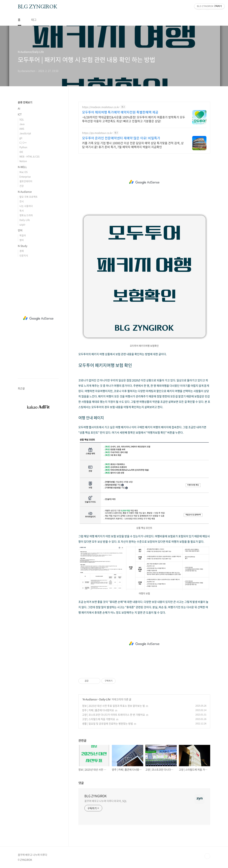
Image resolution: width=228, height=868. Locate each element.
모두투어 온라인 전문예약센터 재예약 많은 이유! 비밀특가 (121, 138)
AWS (22, 129)
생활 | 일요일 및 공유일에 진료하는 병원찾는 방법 (107, 723)
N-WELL (22, 167)
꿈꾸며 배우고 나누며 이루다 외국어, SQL (106, 801)
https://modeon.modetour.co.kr (101, 107)
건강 (22, 186)
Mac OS (24, 172)
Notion (23, 161)
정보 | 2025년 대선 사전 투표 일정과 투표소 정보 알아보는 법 (113, 706)
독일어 (23, 235)
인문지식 (24, 255)
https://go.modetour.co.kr (97, 133)
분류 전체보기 (25, 102)
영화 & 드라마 (26, 215)
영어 (22, 240)
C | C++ (23, 142)
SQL (22, 119)
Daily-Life (105, 699)
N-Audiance (90, 699)
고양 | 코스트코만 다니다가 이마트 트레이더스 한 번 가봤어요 (114, 715)
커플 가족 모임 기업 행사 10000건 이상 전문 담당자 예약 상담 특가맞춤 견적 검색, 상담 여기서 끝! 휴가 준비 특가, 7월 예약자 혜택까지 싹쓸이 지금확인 (133, 145)
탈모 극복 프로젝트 (28, 197)
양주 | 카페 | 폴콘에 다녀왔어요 (98, 710)
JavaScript (25, 133)
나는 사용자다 (26, 206)
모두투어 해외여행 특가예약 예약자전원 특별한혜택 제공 (120, 112)
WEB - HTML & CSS (29, 156)
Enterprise (25, 177)
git (21, 138)
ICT (20, 114)
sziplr (22, 224)
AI (19, 108)
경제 (22, 251)
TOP (207, 856)
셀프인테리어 (26, 181)
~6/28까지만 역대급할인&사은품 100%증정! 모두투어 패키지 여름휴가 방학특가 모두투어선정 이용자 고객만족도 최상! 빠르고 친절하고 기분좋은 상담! (134, 119)
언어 (20, 230)
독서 (22, 211)
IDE (21, 152)
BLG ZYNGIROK (37, 7)
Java (22, 124)
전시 (22, 201)
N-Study (23, 246)
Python (23, 147)
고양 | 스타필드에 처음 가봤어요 (99, 719)
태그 (34, 20)
